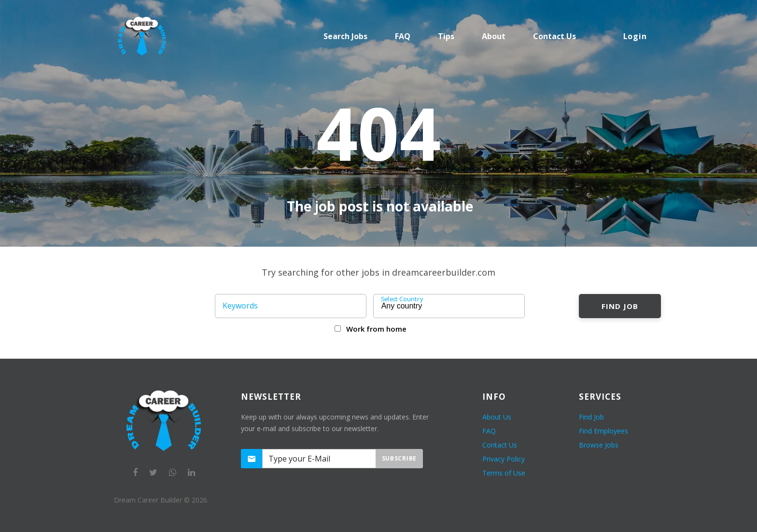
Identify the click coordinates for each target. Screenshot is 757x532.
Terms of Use (504, 473)
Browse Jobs (599, 445)
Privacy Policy (504, 459)
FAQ (403, 36)
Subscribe (399, 458)
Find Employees (603, 431)
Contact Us (500, 445)
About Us (497, 417)
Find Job (620, 306)
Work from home (376, 329)
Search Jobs (345, 36)
